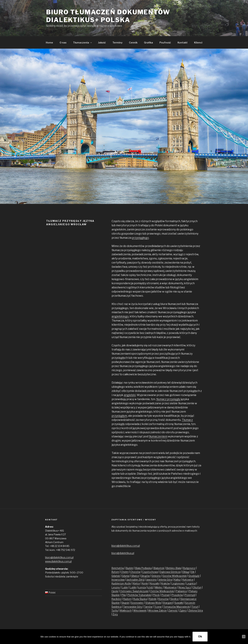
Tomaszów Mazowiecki (177, 607)
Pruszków (177, 595)
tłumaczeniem (158, 436)
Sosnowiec (137, 603)
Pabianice (181, 591)
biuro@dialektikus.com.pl (59, 557)
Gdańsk (116, 576)
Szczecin (190, 603)
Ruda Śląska (140, 599)
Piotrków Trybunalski (139, 595)
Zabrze (163, 610)
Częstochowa (150, 572)
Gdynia (126, 576)
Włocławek (140, 610)
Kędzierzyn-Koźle (121, 583)
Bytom (115, 572)
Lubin (125, 587)
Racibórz (116, 599)
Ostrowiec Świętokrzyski (134, 591)
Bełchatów (118, 568)
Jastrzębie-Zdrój (135, 580)
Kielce (136, 583)
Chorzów (135, 572)
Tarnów (148, 607)
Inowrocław (118, 580)
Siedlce (175, 599)
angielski (130, 395)
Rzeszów (163, 599)
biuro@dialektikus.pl (123, 553)
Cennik (133, 43)
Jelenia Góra (165, 580)
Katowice (188, 580)
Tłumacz (187, 420)
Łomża (142, 587)
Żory (115, 614)
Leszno (116, 587)
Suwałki (179, 603)
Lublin (133, 587)
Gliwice (135, 576)
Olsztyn (197, 587)
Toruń (195, 607)
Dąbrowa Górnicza (170, 572)
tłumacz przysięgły (168, 399)
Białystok (159, 568)
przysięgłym (119, 416)
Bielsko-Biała (174, 568)
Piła (124, 595)
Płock (156, 595)
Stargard (168, 603)
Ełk (193, 572)
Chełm (125, 572)
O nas (63, 43)
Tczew (158, 607)
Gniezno (156, 576)
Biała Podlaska (143, 568)
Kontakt (183, 43)
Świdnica (116, 607)
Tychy (115, 610)
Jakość (102, 43)
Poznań (166, 595)
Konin (145, 583)
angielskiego (120, 316)
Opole (115, 591)
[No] (244, 637)
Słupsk (125, 603)
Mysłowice (170, 587)
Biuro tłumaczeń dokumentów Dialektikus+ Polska (108, 16)
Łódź (150, 587)
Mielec (159, 587)
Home (49, 43)
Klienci (198, 43)
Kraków (165, 583)
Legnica (191, 583)
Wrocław (153, 610)
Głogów (145, 576)
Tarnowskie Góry (133, 607)
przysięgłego (140, 238)
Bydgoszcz (189, 568)
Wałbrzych (126, 610)
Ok (200, 636)
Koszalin (155, 583)
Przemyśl (190, 595)
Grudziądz (194, 576)
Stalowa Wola (153, 603)
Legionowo (178, 583)
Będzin (130, 568)
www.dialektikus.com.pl (58, 561)
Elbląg (186, 572)
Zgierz (183, 610)
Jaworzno (151, 580)
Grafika (148, 43)
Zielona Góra (196, 610)
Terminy (117, 43)
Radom (127, 599)
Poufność (165, 43)
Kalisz (177, 580)
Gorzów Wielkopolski (175, 576)
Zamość (173, 610)
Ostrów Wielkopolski (162, 591)
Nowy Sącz (185, 587)
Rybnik (153, 599)
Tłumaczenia (83, 43)
